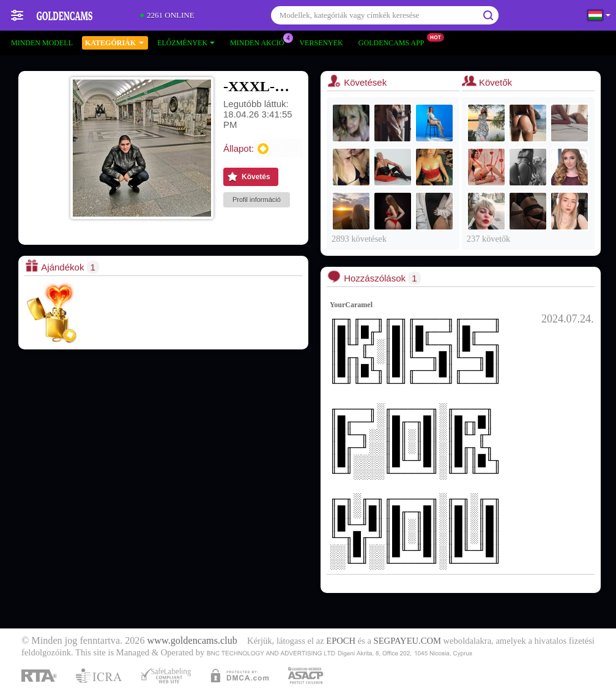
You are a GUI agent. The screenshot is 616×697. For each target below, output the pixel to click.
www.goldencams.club (192, 641)
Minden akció (260, 42)
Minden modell (42, 43)
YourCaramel (351, 305)
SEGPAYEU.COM (407, 641)
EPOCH (341, 641)
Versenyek (321, 43)
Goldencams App (395, 42)
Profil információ (257, 199)
